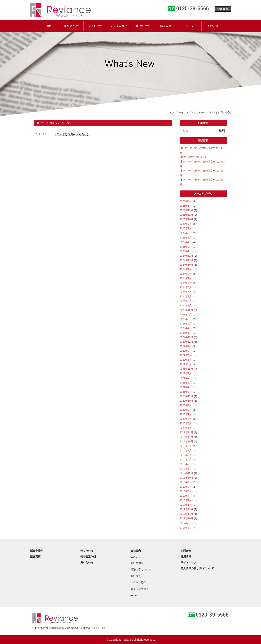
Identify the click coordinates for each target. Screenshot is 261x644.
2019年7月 (186, 450)
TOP (48, 26)
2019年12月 (187, 432)
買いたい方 (142, 26)
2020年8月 (186, 410)
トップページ (177, 112)
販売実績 (166, 26)
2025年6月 (186, 233)
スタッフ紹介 (138, 583)
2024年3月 (186, 296)
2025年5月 (186, 238)
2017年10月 (187, 518)
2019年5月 (186, 455)
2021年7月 (186, 378)
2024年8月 (186, 274)
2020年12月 (187, 396)
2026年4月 (186, 201)
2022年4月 (186, 364)
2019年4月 (186, 460)
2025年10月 (187, 219)
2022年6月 (186, 355)
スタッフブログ (140, 589)
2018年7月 (186, 487)
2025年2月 (186, 247)
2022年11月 (187, 342)
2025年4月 (186, 242)
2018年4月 (186, 496)
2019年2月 (186, 464)
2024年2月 (186, 301)
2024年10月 (187, 265)
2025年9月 (186, 224)
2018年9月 (186, 482)
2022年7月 (186, 351)
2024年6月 (186, 283)
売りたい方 (95, 26)
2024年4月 (186, 292)
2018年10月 (187, 478)
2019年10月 (187, 441)
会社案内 (136, 551)
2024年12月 (187, 256)
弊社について (72, 26)
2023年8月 (186, 319)
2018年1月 (186, 505)
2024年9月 (186, 269)
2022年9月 (186, 346)
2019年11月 (187, 437)
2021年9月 (186, 373)
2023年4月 (186, 328)
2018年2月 (186, 500)
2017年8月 (186, 528)
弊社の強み (137, 563)
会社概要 (136, 576)
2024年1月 (186, 305)
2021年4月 (186, 387)
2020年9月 (186, 405)
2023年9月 (186, 315)
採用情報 (186, 557)
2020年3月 (186, 423)
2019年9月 (186, 446)
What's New (197, 112)
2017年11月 (187, 514)
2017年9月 (186, 523)
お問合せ (213, 26)
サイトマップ (188, 562)
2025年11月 (187, 215)
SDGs (190, 26)
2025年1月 (186, 251)
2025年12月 (187, 210)
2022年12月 (187, 337)
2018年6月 (186, 491)
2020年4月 (186, 419)
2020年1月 (186, 428)
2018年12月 (187, 473)
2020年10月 (187, 401)
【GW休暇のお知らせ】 (193, 157)
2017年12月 (187, 509)
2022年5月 (186, 360)
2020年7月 (186, 414)
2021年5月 (186, 383)
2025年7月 (186, 228)
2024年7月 (186, 278)
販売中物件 (37, 551)
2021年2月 (186, 392)
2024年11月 (187, 260)
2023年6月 (186, 324)
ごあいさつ (137, 557)
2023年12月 (187, 310)
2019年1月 (186, 469)
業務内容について (141, 570)
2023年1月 (186, 333)
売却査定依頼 (119, 26)
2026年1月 (186, 206)
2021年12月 (187, 369)
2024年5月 (186, 287)
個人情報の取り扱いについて (197, 568)
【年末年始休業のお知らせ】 (72, 134)
